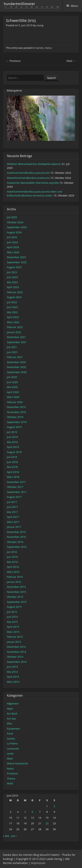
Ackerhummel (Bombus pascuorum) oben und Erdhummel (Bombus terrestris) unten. (34, 193)
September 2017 (17, 492)
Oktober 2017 (15, 487)
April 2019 (13, 447)
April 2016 (13, 567)
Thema (11, 778)
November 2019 (16, 412)
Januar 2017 (14, 527)
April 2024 (13, 247)
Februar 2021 (15, 357)
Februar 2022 (15, 327)
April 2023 (13, 287)
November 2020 (16, 367)
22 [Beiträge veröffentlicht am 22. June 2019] (47, 823)
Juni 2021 (12, 352)
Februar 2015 (15, 637)
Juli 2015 (12, 612)
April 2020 (13, 392)
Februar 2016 (15, 577)
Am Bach (12, 713)
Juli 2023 (12, 272)
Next (71, 61)
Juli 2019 (12, 432)
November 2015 (16, 592)
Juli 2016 (12, 552)
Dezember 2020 (16, 362)
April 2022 (13, 317)
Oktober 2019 (15, 417)
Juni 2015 (12, 617)
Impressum (38, 863)
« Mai (6, 836)
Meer (10, 759)
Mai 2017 (12, 512)
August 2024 (14, 232)
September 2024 (17, 227)
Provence (12, 773)
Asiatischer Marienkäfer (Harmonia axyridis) (33, 183)
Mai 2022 (12, 312)
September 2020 (17, 372)
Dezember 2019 (16, 407)
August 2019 (14, 427)
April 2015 (13, 627)
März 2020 (13, 397)
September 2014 (17, 662)
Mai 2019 (12, 442)
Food (10, 733)
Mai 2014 (12, 672)
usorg (40, 25)
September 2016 (17, 547)
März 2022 (13, 322)
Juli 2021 (12, 347)
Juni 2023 (12, 277)
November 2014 (16, 652)
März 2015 (13, 632)
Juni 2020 (12, 382)
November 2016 (16, 537)
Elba (9, 723)
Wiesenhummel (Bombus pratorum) (28, 178)
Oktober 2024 (15, 222)
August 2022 (14, 297)
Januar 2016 (14, 582)
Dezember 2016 (16, 532)
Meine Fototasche (17, 763)
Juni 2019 (12, 437)
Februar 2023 (15, 292)
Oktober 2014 (15, 657)
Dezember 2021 (16, 337)
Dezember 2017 (16, 482)
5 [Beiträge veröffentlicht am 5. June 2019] (25, 812)
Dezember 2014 (16, 647)
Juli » (14, 836)
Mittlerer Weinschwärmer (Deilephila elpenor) (34, 164)
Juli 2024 (12, 237)
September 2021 (17, 342)
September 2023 (17, 262)
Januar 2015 (14, 642)
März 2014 (13, 682)
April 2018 (13, 472)
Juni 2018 (12, 462)
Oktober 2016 (15, 542)
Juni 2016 (12, 557)
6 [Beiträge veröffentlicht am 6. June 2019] (32, 812)
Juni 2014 (12, 667)
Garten (40, 48)
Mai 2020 (12, 387)
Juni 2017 (12, 507)
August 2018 (14, 452)
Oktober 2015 (15, 597)
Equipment (13, 729)
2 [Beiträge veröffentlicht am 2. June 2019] (54, 806)
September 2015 (17, 602)
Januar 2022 (14, 332)
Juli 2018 (12, 457)
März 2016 (13, 572)
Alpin (10, 709)
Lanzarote (13, 749)
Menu (74, 6)
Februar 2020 (15, 402)
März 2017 (13, 522)
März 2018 (13, 477)
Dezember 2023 (16, 257)
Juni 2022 (12, 307)
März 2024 (13, 252)
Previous (13, 61)
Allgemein (13, 703)
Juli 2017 (12, 502)
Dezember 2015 (16, 587)
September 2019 (17, 422)
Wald (10, 783)
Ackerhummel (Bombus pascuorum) (28, 173)
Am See (11, 719)
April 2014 (13, 677)
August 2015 (14, 607)
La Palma (12, 743)
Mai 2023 (12, 282)
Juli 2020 (12, 377)
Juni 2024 (12, 242)
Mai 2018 (12, 467)
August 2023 (14, 267)
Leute (10, 753)
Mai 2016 (12, 562)
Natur (48, 48)
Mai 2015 (12, 622)
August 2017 (14, 497)
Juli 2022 (12, 302)
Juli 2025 (12, 217)
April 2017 (13, 517)
